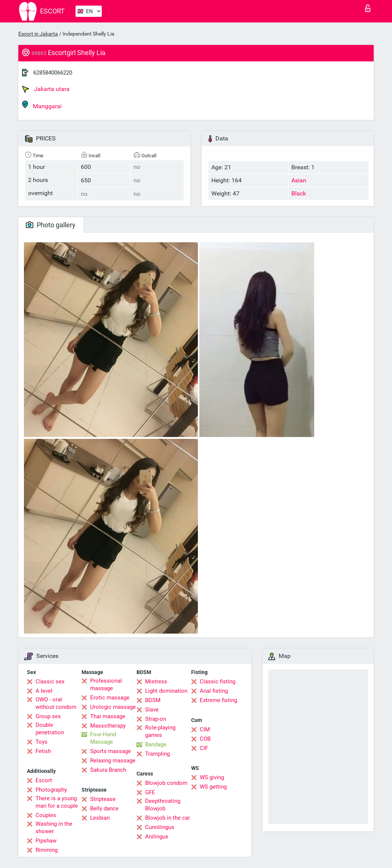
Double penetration (50, 729)
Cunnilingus (160, 827)
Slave (152, 710)
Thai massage (108, 716)
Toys (42, 742)
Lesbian (100, 818)
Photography (51, 790)
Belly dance (104, 808)
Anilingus (157, 837)
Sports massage (111, 751)
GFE (150, 792)
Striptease (103, 799)
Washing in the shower (54, 828)
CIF (204, 748)
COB (205, 739)
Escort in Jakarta (38, 34)
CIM (205, 729)
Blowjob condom (166, 783)
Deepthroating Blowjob (163, 805)
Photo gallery (51, 225)
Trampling (157, 754)
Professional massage (106, 685)
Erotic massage (110, 698)
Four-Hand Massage (103, 738)
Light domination (166, 691)
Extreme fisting (218, 700)
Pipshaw (46, 841)
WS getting (213, 787)
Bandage (156, 744)
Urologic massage (113, 707)
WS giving (212, 777)
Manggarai (42, 105)
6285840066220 (53, 73)
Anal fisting (214, 691)
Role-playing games (160, 731)
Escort (44, 780)
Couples (46, 815)
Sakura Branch (108, 770)
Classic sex (50, 682)
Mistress (156, 682)
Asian (299, 180)
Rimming (47, 850)
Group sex (48, 716)
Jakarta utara (46, 89)
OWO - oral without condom (56, 703)
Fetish (43, 751)
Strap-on (156, 719)
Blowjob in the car (168, 818)
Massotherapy (108, 726)
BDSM (153, 700)
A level (44, 691)
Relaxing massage (113, 761)
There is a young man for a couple (57, 802)
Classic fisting (218, 682)
